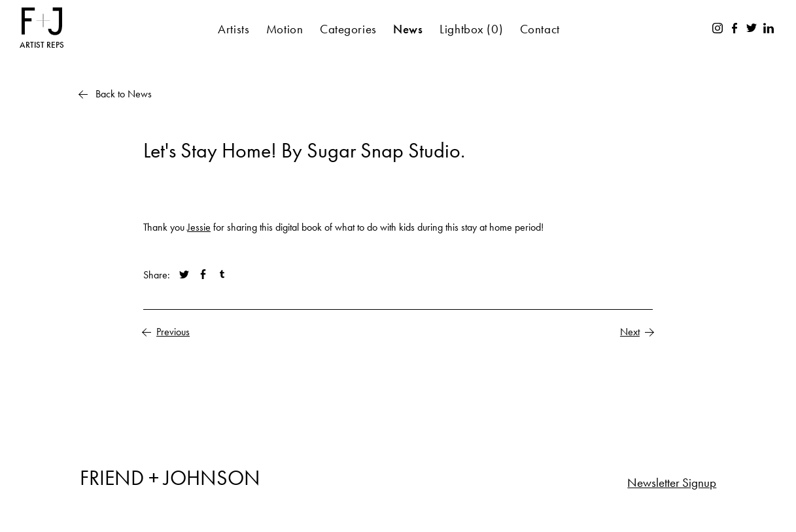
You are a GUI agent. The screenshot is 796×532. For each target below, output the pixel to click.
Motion (285, 29)
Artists (234, 29)
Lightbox (471, 29)
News (408, 29)
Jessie (199, 227)
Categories (348, 29)
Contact (540, 29)
